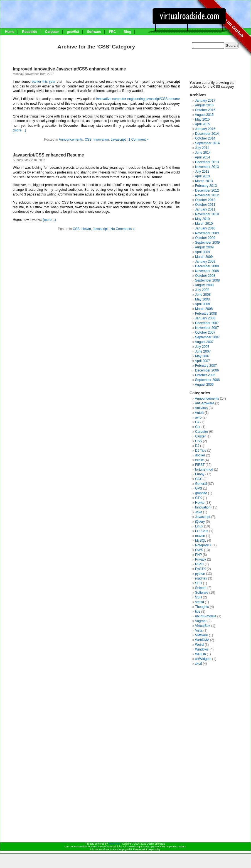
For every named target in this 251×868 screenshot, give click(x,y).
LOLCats (202, 531)
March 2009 (204, 257)
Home (10, 32)
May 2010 (202, 219)
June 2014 (203, 153)
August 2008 (204, 285)
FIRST (200, 465)
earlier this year (44, 82)
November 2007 (207, 328)
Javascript (118, 140)
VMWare (201, 635)
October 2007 (205, 332)
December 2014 (207, 134)
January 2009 (205, 261)
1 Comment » (139, 140)
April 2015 (202, 124)
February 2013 (206, 186)
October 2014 (205, 138)
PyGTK (200, 569)
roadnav (201, 578)
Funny (200, 474)
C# (197, 422)
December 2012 (207, 190)
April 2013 (202, 176)
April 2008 (202, 304)
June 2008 (203, 295)
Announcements (71, 140)
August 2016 (204, 105)
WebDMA (202, 640)
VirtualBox (203, 626)
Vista (199, 630)
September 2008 (207, 280)
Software (94, 32)
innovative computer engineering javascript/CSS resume (138, 99)
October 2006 (205, 375)
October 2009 (205, 238)
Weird (199, 645)
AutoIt (199, 413)
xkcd (199, 664)
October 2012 (205, 200)
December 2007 (207, 323)
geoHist (73, 32)
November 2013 (207, 167)
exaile (199, 460)
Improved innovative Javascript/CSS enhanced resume (69, 69)
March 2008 (204, 309)
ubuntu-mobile (206, 616)
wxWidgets (203, 659)
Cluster (200, 436)
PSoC (199, 564)
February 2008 (206, 314)
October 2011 (205, 205)
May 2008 (202, 299)
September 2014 (207, 143)
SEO (199, 583)
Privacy (200, 559)
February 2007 (206, 366)
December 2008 (207, 266)
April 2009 (202, 252)
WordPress (114, 844)
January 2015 (205, 129)
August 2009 (204, 247)
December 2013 (207, 162)
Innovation (101, 140)
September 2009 (207, 243)
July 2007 (202, 347)
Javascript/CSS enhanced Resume (48, 155)
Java (199, 512)
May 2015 (202, 119)
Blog (128, 32)
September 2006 (207, 380)
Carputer (52, 32)
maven (200, 536)
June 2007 (203, 351)
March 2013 (204, 181)
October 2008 (205, 276)
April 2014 (202, 157)
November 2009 (207, 233)
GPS (199, 488)
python (200, 574)
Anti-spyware (204, 403)
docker (200, 455)
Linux (199, 526)
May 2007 (202, 356)
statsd (200, 602)
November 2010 (207, 214)
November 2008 (207, 271)
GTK (199, 498)
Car (198, 427)
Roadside (29, 32)
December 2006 (207, 370)
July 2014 (202, 148)
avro (198, 417)
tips (198, 612)
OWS (199, 550)
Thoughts (202, 607)
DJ (197, 446)
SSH (199, 597)
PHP (198, 555)
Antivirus (201, 408)
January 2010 (205, 228)
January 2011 (205, 209)
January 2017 (205, 101)
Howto (86, 229)
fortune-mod (204, 470)
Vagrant (201, 621)
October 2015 (205, 110)
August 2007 (204, 342)
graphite (201, 493)
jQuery (200, 522)
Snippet (201, 588)
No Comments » (123, 229)
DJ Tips (201, 451)
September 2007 (207, 337)
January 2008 (205, 318)
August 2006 (204, 385)
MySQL (201, 541)
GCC (199, 479)
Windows (202, 649)
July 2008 (202, 290)
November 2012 (207, 195)
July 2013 (202, 172)
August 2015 (204, 115)
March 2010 (204, 224)
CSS (88, 140)
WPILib (200, 654)
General (201, 484)
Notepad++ (203, 545)
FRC (113, 32)
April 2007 (202, 361)
